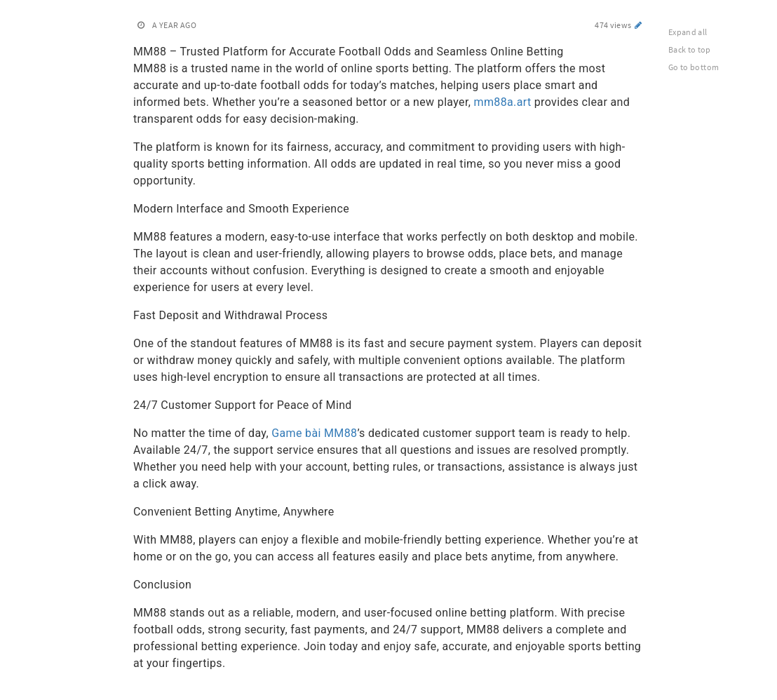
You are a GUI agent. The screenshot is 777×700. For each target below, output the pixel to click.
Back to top (690, 49)
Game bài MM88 (314, 433)
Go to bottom (694, 67)
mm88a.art (503, 102)
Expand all (688, 32)
